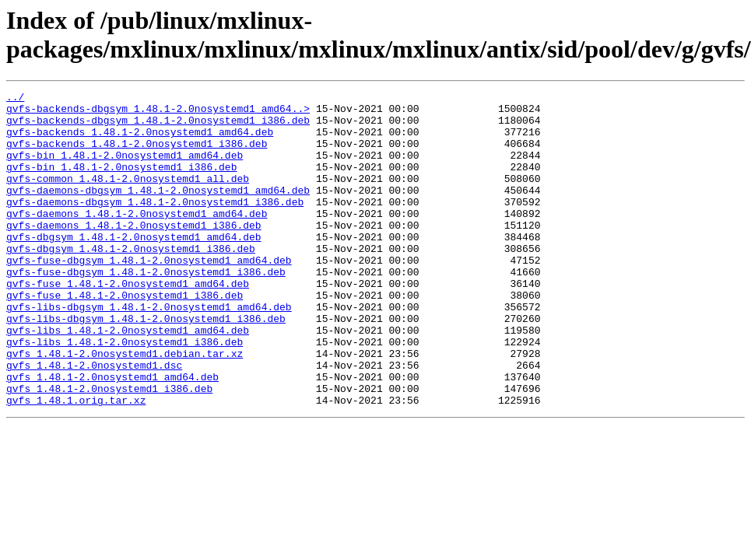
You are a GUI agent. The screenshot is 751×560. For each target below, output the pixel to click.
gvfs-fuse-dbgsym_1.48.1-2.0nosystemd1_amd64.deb (149, 295)
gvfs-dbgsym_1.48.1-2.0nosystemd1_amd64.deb (134, 267)
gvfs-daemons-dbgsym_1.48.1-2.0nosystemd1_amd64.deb (158, 211)
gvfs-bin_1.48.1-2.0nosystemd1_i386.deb (121, 183)
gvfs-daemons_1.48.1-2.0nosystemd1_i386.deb (134, 253)
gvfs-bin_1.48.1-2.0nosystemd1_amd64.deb (125, 169)
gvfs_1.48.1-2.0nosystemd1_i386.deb (109, 449)
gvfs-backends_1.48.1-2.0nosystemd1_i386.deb (137, 155)
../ (15, 99)
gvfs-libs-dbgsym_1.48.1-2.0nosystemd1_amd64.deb (149, 351)
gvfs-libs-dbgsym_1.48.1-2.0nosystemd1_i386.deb (146, 365)
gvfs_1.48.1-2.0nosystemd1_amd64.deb (112, 435)
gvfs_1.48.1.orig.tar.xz (76, 463)
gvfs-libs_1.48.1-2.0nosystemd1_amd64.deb (128, 379)
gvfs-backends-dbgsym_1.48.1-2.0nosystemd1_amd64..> (158, 113)
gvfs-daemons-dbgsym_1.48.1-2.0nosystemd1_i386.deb (155, 225)
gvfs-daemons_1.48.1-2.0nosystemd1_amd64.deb (137, 239)
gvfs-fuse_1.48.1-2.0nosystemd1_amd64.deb (128, 323)
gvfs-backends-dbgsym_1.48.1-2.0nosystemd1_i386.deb (158, 127)
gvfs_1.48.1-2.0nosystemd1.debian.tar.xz (125, 407)
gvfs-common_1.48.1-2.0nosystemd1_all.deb (128, 197)
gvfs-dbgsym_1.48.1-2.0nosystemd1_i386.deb (131, 281)
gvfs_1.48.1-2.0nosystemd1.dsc (94, 421)
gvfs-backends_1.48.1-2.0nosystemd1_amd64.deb (140, 141)
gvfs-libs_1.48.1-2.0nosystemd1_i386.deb (125, 393)
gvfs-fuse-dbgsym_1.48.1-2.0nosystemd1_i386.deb (146, 309)
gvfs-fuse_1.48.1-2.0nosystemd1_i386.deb (125, 337)
